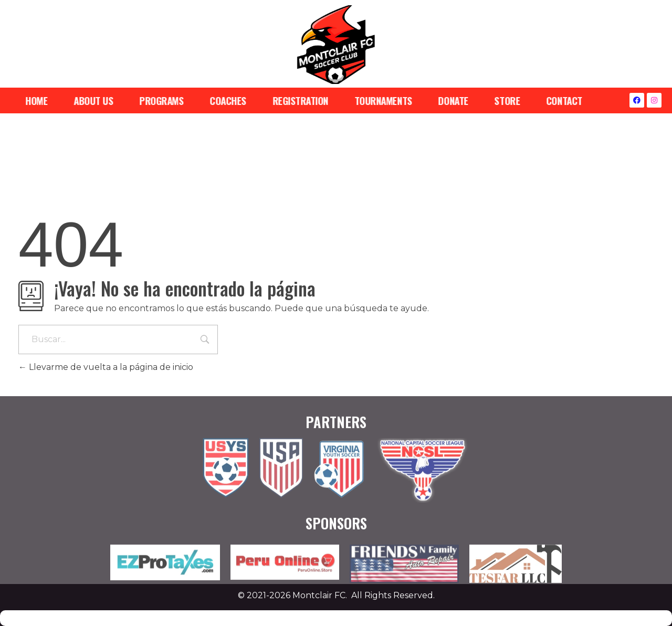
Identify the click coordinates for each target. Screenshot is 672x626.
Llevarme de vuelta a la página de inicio (106, 367)
